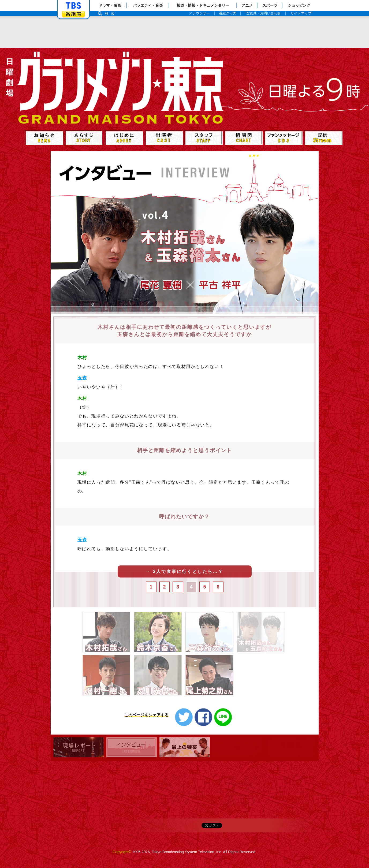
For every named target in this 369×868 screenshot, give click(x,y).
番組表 (73, 14)
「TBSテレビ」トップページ (73, 6)
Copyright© (122, 852)
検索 (111, 14)
